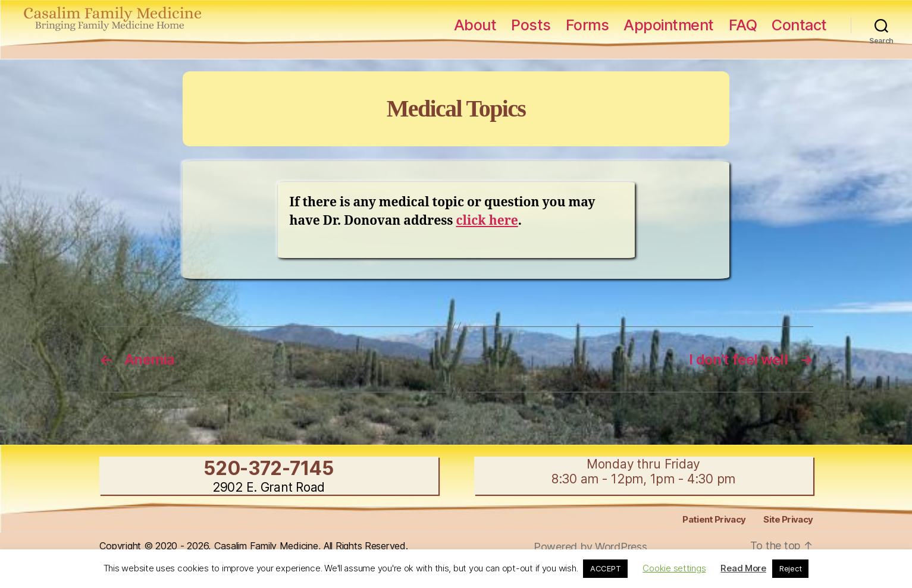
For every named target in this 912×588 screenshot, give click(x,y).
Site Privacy (788, 519)
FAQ (743, 25)
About (475, 25)
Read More (743, 568)
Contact (799, 25)
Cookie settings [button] (674, 568)
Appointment (669, 25)
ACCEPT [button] (605, 568)
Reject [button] (790, 568)
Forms (587, 25)
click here (487, 221)
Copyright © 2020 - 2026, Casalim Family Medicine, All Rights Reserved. (254, 546)
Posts (531, 25)
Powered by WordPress (590, 547)
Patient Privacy (714, 519)
